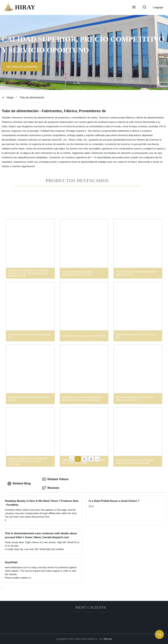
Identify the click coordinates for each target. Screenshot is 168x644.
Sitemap (108, 639)
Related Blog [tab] (19, 484)
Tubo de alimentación (32, 97)
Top (159, 634)
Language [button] (158, 7)
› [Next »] (97, 459)
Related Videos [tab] (55, 479)
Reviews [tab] (51, 488)
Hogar (10, 97)
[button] (134, 7)
